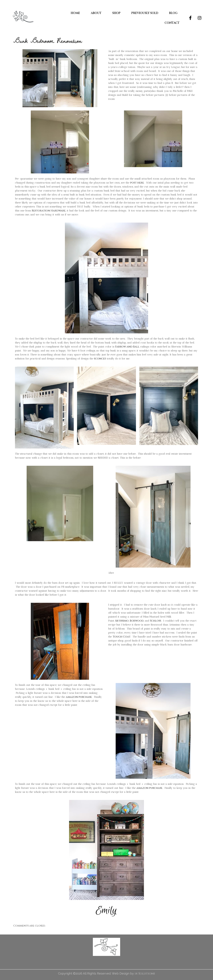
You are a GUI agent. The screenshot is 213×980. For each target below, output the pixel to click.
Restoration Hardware (49, 211)
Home (75, 13)
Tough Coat (122, 637)
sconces (100, 359)
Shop (116, 13)
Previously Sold (145, 13)
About (96, 13)
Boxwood (137, 621)
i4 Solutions (145, 974)
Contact (172, 23)
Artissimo (122, 621)
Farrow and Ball (127, 347)
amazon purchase (79, 697)
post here (137, 183)
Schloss (156, 621)
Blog (173, 13)
